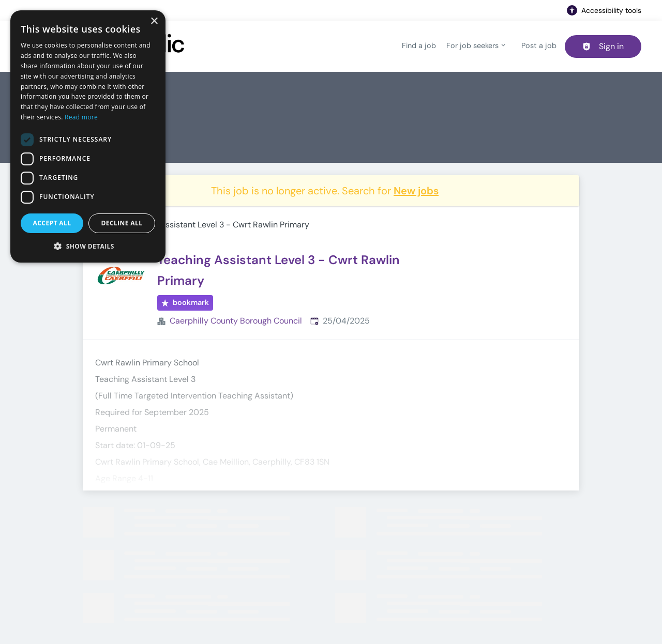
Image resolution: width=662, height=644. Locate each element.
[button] (88, 246)
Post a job (539, 45)
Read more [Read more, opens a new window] (81, 117)
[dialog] (88, 136)
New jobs (416, 191)
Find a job (419, 45)
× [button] (154, 21)
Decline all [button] (122, 223)
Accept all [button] (52, 223)
